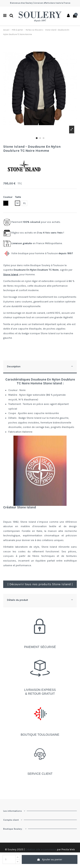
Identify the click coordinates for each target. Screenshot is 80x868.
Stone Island (11, 274)
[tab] (40, 367)
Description (40, 366)
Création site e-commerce (41, 849)
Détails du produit (40, 600)
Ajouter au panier (49, 859)
